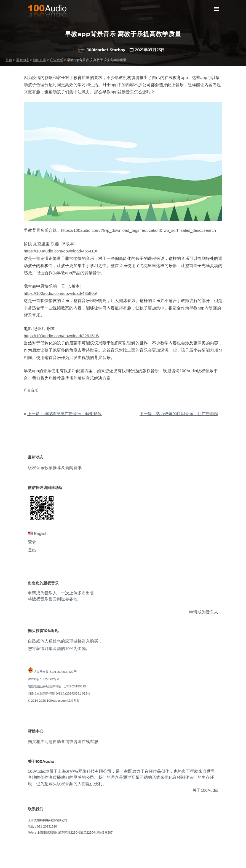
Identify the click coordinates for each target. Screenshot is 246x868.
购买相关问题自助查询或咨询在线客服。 (65, 742)
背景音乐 (126, 92)
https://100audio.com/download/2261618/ (62, 336)
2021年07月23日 (150, 50)
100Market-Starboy (101, 50)
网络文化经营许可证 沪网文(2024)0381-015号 (59, 693)
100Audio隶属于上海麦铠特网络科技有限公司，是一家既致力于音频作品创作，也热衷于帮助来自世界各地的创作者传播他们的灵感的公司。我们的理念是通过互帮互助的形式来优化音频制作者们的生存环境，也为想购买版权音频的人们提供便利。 (121, 777)
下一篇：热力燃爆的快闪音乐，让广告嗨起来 (181, 414)
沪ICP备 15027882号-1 (44, 679)
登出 (32, 550)
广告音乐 (31, 390)
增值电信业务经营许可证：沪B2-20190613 (57, 686)
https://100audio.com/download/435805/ (60, 293)
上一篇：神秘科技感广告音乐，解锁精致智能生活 (73, 414)
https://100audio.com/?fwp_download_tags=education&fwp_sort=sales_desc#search (138, 230)
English (38, 533)
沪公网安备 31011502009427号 (55, 672)
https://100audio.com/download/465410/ (60, 251)
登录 (32, 542)
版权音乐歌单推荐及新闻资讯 (55, 468)
